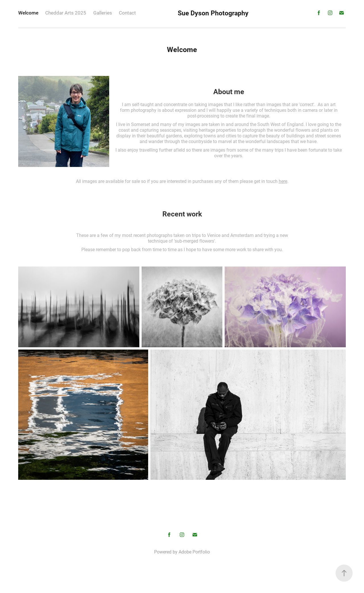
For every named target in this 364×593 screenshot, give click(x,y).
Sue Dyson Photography (213, 13)
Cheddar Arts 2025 (66, 13)
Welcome (28, 13)
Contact (127, 13)
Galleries (103, 13)
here (283, 181)
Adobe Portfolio (194, 552)
